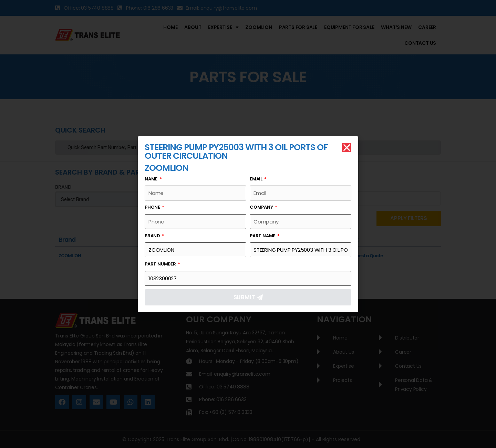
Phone (153, 207)
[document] (248, 224)
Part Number (161, 264)
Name (152, 179)
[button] (347, 148)
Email (257, 179)
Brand (153, 236)
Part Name (263, 236)
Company (262, 207)
